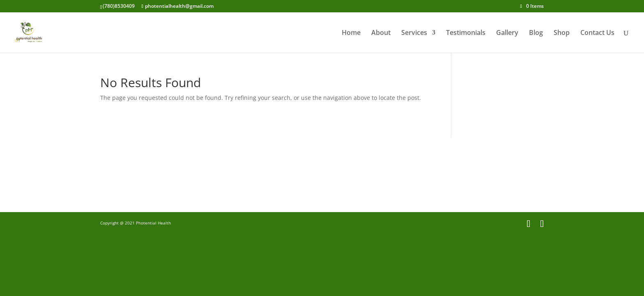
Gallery (507, 33)
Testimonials (466, 33)
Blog (536, 33)
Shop (562, 33)
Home (351, 33)
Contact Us (597, 33)
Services (414, 33)
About (381, 33)
